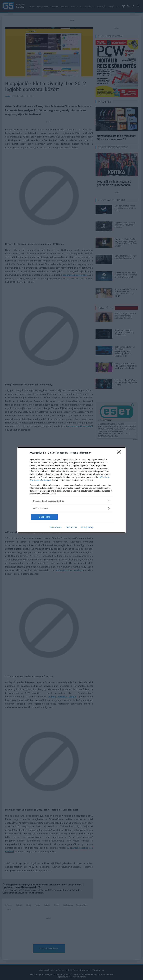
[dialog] (71, 490)
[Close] (120, 453)
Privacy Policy (87, 527)
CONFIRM (44, 517)
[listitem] (71, 501)
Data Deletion (56, 527)
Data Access (71, 527)
